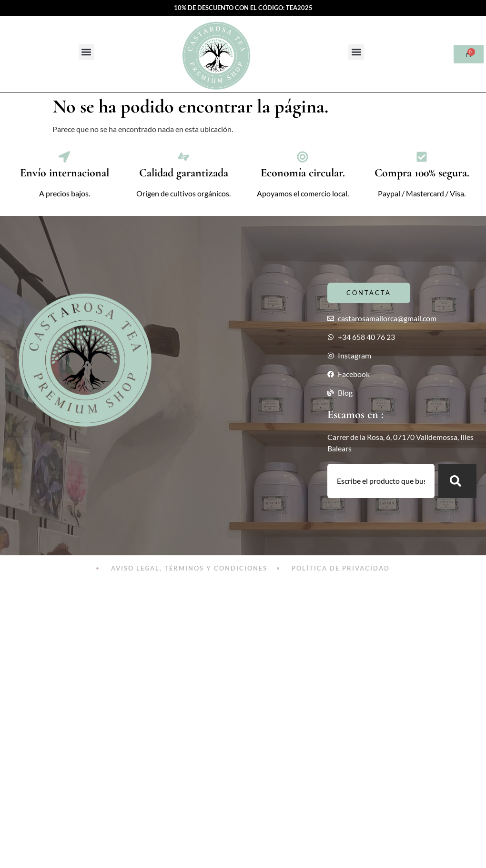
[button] (86, 52)
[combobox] (381, 481)
